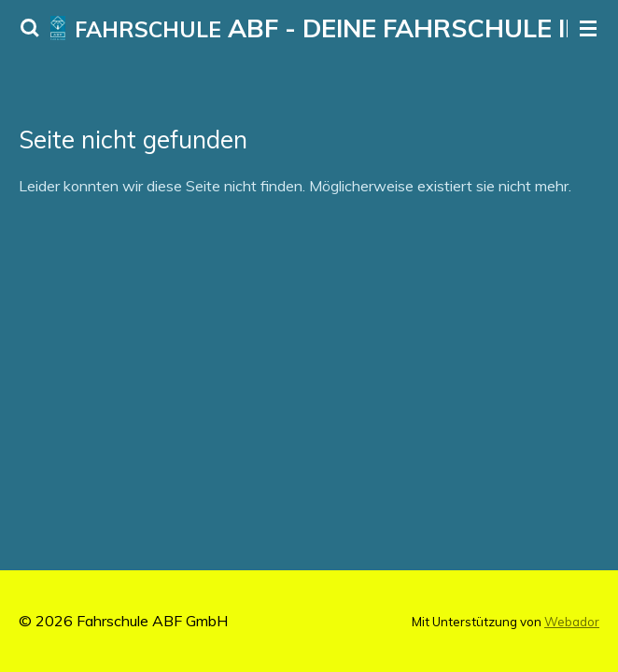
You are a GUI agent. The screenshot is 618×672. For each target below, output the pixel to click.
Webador (572, 622)
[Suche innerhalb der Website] (30, 28)
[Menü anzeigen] (588, 28)
